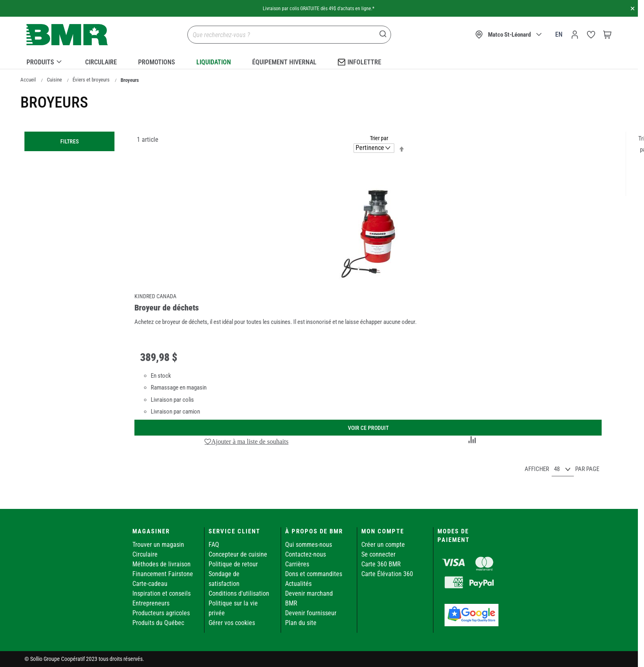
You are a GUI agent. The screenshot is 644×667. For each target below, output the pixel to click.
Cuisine (54, 80)
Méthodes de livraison (162, 564)
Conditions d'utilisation (239, 593)
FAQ (214, 545)
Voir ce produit (368, 428)
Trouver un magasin (158, 545)
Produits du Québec (158, 623)
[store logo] (67, 35)
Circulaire (101, 62)
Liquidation (214, 62)
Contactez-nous (306, 554)
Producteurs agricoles (161, 613)
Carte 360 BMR (381, 564)
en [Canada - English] (559, 34)
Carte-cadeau (150, 584)
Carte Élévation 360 (387, 574)
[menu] (319, 61)
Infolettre (359, 62)
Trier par (379, 138)
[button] (247, 441)
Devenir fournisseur (311, 613)
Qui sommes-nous (309, 545)
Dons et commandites (314, 574)
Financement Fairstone (163, 574)
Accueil (28, 80)
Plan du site (301, 623)
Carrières (297, 564)
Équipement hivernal (284, 62)
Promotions (157, 62)
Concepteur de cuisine (238, 554)
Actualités (298, 584)
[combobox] (289, 35)
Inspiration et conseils (162, 593)
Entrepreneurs (151, 603)
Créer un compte (383, 545)
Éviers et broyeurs (91, 80)
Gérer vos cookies (232, 623)
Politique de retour (233, 564)
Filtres (69, 141)
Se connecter (378, 554)
